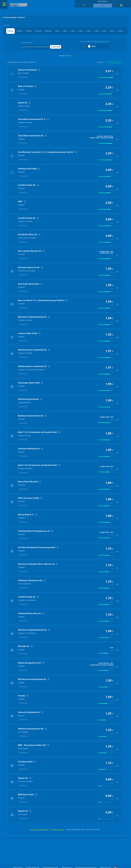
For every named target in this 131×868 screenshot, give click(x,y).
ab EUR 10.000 (63, 54)
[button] (65, 81)
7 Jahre (49, 38)
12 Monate (50, 32)
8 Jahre (59, 38)
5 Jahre (107, 32)
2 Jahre (75, 32)
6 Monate (25, 32)
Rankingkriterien (58, 837)
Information (103, 2)
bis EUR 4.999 (24, 54)
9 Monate (37, 32)
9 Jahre (70, 38)
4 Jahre (97, 32)
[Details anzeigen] (118, 81)
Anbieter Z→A (102, 70)
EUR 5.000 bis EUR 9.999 (43, 54)
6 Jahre (118, 32)
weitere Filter (65, 63)
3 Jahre (86, 32)
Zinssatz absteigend (115, 70)
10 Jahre (81, 38)
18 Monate (63, 32)
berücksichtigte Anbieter (40, 837)
